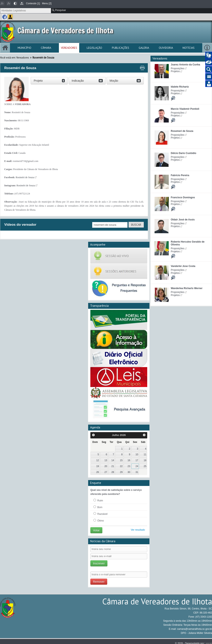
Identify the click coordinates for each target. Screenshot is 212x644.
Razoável (100, 514)
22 (121, 466)
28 (113, 472)
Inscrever (99, 563)
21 (113, 466)
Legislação (94, 48)
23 (129, 466)
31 (137, 472)
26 (98, 472)
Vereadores (69, 48)
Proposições (177, 68)
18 (145, 460)
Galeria (144, 48)
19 (98, 466)
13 (106, 460)
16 (129, 460)
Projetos (175, 71)
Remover (99, 582)
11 (145, 454)
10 (137, 454)
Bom (98, 507)
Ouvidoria (166, 48)
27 (106, 472)
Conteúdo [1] (33, 3)
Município (24, 48)
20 (106, 466)
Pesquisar (59, 10)
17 (137, 460)
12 (98, 460)
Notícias (189, 48)
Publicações (121, 48)
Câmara (46, 48)
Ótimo (99, 520)
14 (113, 460)
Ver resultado (138, 530)
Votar (96, 530)
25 (145, 466)
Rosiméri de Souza (25, 177)
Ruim (98, 500)
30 (129, 472)
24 (137, 466)
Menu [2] (47, 3)
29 (121, 472)
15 (121, 460)
